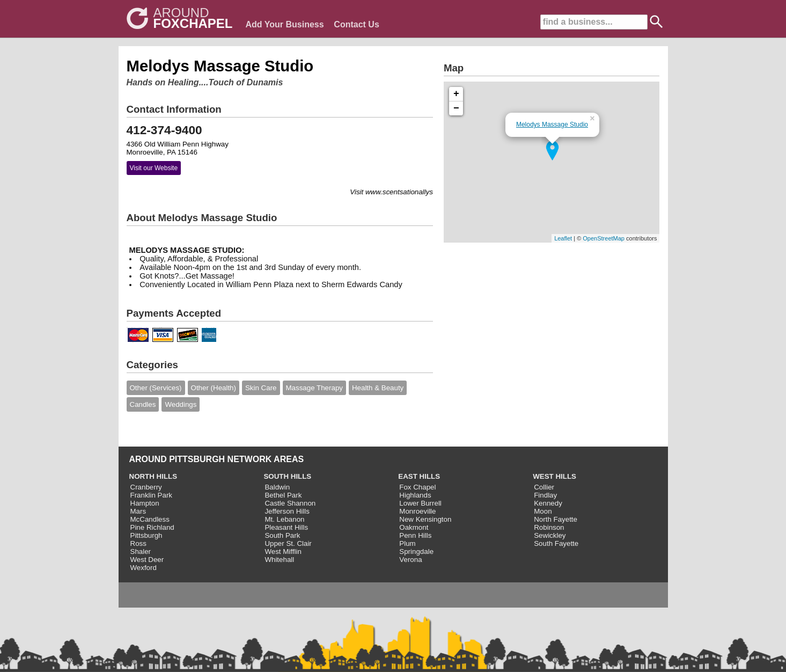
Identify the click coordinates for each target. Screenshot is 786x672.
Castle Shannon (290, 503)
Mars (138, 511)
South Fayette (556, 543)
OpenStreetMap (604, 238)
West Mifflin (283, 552)
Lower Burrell (420, 503)
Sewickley (550, 535)
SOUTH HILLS (287, 476)
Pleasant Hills (286, 527)
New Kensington (425, 519)
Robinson (549, 527)
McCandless (150, 519)
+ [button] (456, 94)
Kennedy (548, 503)
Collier (544, 487)
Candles (143, 404)
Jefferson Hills (287, 511)
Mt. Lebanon (284, 519)
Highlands (415, 495)
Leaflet (563, 238)
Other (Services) (156, 388)
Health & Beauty (378, 388)
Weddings (181, 404)
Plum (407, 543)
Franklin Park (152, 495)
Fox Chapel (417, 487)
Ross (138, 543)
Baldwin (277, 487)
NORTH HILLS (153, 476)
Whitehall (279, 560)
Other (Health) (214, 388)
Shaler (141, 552)
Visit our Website (154, 168)
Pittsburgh (146, 535)
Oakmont (414, 527)
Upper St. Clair (288, 543)
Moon (543, 511)
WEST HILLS (554, 476)
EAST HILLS (419, 476)
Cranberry (146, 487)
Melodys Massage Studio (552, 125)
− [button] (456, 108)
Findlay (545, 495)
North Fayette (556, 519)
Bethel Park (283, 495)
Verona (410, 560)
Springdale (416, 552)
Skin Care (261, 388)
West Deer (147, 560)
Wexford (144, 568)
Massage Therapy (314, 388)
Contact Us (356, 24)
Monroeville (417, 511)
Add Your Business (285, 24)
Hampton (145, 503)
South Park (282, 535)
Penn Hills (415, 535)
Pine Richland (152, 527)
